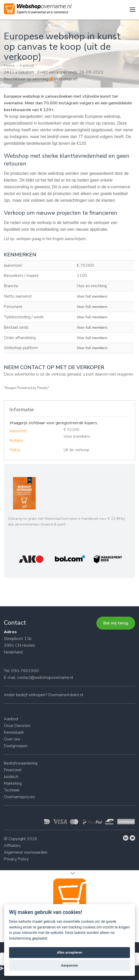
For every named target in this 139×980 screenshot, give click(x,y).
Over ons (12, 739)
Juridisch (11, 777)
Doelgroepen (16, 746)
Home (9, 66)
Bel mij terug (116, 623)
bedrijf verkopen (31, 695)
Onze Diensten (17, 726)
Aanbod (26, 66)
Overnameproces (19, 797)
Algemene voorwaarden (26, 852)
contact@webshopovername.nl (45, 678)
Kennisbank (14, 732)
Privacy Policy (16, 859)
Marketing (13, 783)
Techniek (12, 790)
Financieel (13, 770)
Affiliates (12, 846)
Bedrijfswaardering (21, 763)
